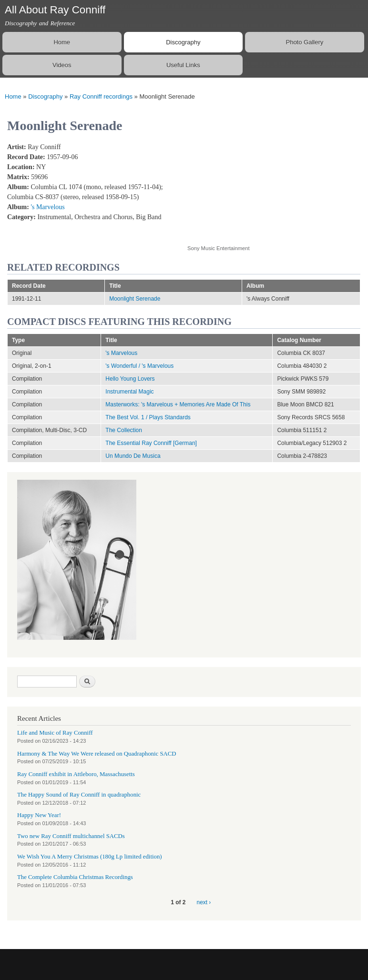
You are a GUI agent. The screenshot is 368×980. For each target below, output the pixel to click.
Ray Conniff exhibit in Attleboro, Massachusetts (76, 774)
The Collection (124, 430)
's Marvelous (47, 207)
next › (204, 902)
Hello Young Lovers (130, 379)
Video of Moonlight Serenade (264, 188)
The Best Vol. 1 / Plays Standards (148, 417)
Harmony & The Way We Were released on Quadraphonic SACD (97, 754)
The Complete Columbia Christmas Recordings (75, 877)
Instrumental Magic (129, 392)
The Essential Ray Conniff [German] (151, 443)
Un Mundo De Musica (133, 456)
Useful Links (183, 65)
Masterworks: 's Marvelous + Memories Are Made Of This (178, 404)
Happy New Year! (39, 815)
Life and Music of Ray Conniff (55, 733)
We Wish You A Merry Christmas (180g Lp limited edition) (90, 857)
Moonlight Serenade (135, 299)
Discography (183, 42)
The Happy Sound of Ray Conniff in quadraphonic (79, 795)
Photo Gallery (304, 42)
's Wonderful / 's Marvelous (139, 366)
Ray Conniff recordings (101, 96)
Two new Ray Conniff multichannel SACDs (71, 836)
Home (62, 42)
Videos (62, 65)
